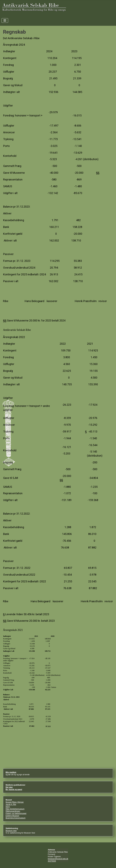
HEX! (8, 807)
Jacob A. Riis (11, 804)
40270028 (52, 861)
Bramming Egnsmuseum (15, 818)
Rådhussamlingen (13, 811)
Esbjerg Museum (12, 816)
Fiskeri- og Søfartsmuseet (16, 813)
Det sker (9, 787)
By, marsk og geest (14, 790)
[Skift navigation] (5, 20)
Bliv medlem (11, 772)
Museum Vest (11, 831)
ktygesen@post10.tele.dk (58, 859)
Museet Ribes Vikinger (15, 802)
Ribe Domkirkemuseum (15, 809)
